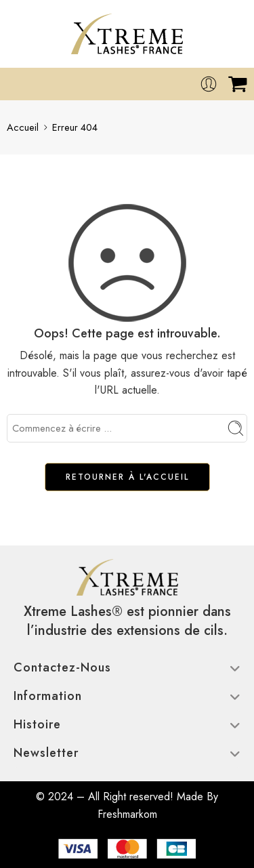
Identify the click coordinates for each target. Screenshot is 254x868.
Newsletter (127, 753)
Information (127, 696)
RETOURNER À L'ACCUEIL (127, 477)
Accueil (23, 127)
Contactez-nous (127, 667)
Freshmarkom (127, 814)
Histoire (127, 724)
